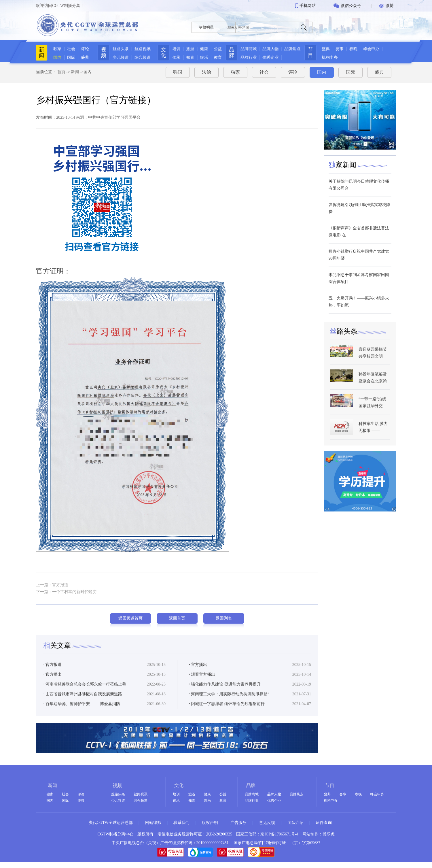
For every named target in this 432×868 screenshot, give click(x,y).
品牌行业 (251, 57)
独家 (55, 49)
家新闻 (343, 163)
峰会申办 (377, 49)
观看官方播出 (202, 681)
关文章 (58, 652)
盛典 (83, 57)
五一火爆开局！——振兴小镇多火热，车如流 (359, 299)
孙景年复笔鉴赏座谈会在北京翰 (373, 387)
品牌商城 (251, 49)
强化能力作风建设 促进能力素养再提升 (225, 691)
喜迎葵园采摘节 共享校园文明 (373, 362)
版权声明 (210, 823)
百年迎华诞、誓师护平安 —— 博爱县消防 (82, 711)
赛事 (346, 49)
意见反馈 (267, 823)
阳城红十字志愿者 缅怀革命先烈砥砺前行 (227, 711)
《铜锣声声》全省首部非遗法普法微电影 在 (359, 229)
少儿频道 (120, 57)
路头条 (344, 340)
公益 (218, 49)
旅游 (191, 49)
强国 (178, 70)
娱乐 (204, 57)
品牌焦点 (295, 49)
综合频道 (142, 57)
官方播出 (198, 671)
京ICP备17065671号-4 (279, 834)
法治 (206, 70)
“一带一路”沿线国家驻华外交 (372, 411)
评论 (83, 49)
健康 (204, 49)
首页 (61, 70)
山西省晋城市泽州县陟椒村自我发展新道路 (83, 701)
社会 (69, 49)
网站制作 (310, 834)
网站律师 (153, 823)
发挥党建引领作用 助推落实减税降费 (359, 206)
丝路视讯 (142, 49)
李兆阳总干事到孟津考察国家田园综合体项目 (359, 276)
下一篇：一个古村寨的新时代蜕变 (66, 589)
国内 (55, 57)
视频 (103, 52)
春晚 (359, 49)
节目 (317, 52)
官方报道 (53, 671)
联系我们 (181, 823)
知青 (191, 57)
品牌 (234, 52)
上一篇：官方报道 (52, 583)
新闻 (39, 52)
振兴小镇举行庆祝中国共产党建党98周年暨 (359, 253)
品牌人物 (273, 49)
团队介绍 (295, 823)
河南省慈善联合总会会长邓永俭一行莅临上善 (85, 691)
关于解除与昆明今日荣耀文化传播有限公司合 (359, 183)
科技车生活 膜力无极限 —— (373, 436)
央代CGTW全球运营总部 (111, 823)
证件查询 (324, 823)
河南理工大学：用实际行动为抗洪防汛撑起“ (229, 701)
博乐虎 (329, 834)
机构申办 (336, 57)
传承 (177, 57)
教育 (218, 57)
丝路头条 (120, 49)
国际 (69, 57)
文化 (164, 52)
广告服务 (238, 823)
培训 (177, 49)
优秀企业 (273, 57)
